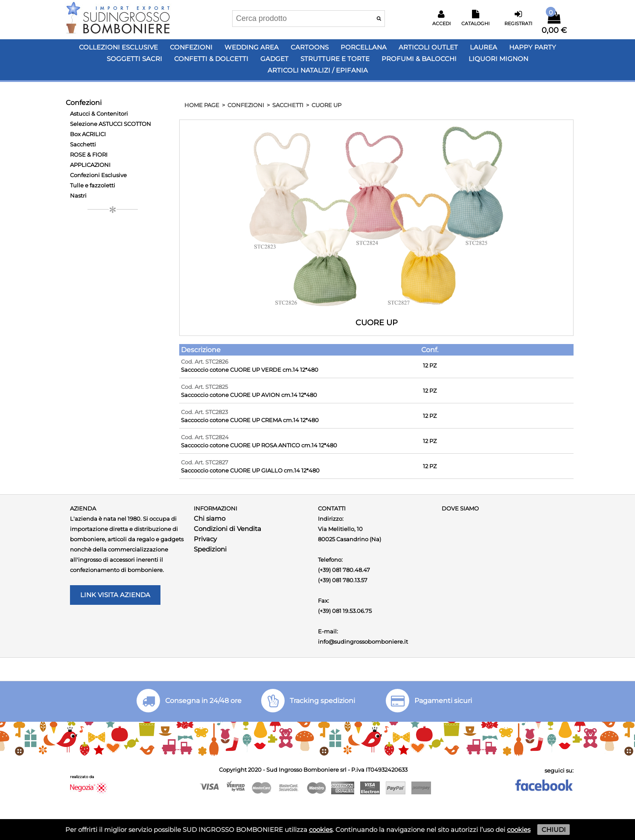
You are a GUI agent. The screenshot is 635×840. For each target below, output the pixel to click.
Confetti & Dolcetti (211, 59)
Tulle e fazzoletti (93, 185)
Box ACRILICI (88, 134)
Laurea (484, 47)
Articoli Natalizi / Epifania (318, 70)
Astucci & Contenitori (99, 114)
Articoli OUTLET (428, 47)
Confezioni (191, 47)
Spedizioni (210, 549)
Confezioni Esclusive (98, 175)
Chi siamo (210, 518)
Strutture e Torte (335, 59)
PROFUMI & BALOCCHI (419, 59)
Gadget (274, 59)
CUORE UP (326, 105)
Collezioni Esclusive (118, 47)
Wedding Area (252, 47)
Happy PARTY (533, 47)
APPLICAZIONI (90, 165)
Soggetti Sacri (134, 59)
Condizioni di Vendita (227, 529)
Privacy (205, 539)
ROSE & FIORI (89, 155)
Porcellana (364, 47)
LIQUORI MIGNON (498, 59)
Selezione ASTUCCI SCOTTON (111, 124)
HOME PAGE (202, 105)
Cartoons (310, 47)
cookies (321, 830)
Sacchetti (83, 144)
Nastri (78, 195)
